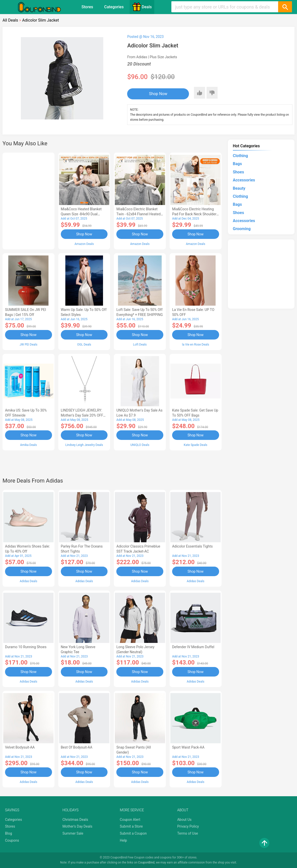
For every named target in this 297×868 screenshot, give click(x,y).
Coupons (12, 840)
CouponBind (146, 862)
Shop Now (158, 94)
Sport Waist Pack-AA (188, 747)
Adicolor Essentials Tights (192, 546)
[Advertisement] (29, 200)
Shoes (239, 172)
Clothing (240, 156)
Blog (9, 833)
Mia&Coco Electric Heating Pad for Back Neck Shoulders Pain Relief (195, 214)
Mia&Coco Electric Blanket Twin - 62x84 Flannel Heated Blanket (138, 214)
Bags (237, 164)
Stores (87, 7)
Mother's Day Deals (77, 826)
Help (123, 840)
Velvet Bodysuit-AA (20, 747)
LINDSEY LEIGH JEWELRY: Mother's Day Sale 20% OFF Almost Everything (82, 415)
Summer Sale (73, 833)
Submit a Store (131, 826)
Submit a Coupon (133, 833)
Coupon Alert (130, 820)
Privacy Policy (188, 826)
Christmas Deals (75, 820)
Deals (142, 7)
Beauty (239, 188)
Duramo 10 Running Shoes (26, 647)
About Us (184, 820)
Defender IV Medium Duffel (193, 647)
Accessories (244, 180)
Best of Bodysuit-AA (77, 747)
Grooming (242, 229)
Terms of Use (188, 833)
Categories (114, 7)
